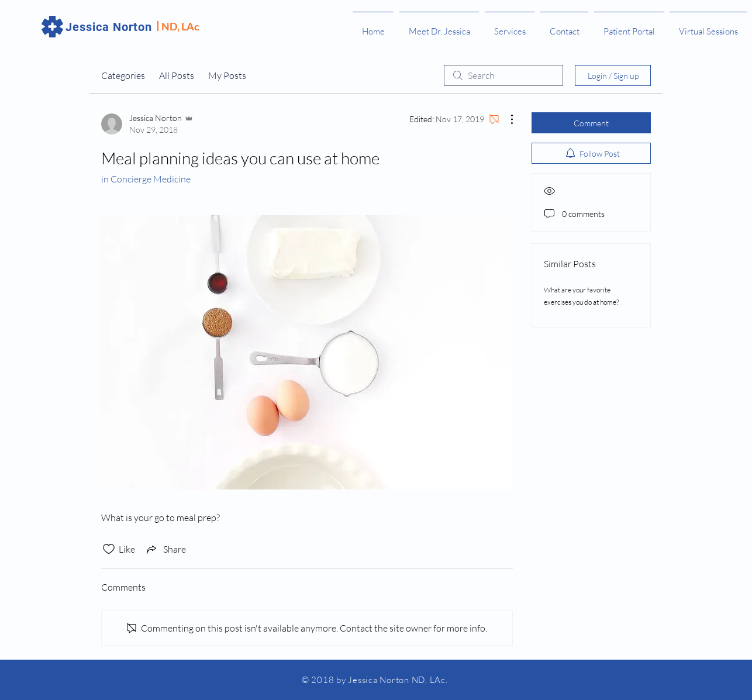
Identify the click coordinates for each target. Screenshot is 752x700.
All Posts (177, 75)
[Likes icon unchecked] (109, 549)
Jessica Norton (109, 27)
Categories (123, 75)
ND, (171, 26)
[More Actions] (506, 119)
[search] (503, 75)
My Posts (227, 75)
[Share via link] (165, 549)
